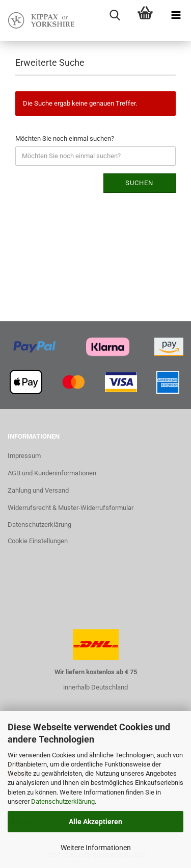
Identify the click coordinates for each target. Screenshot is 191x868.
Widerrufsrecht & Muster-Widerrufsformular (71, 508)
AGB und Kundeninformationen (52, 473)
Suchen (139, 183)
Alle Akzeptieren (95, 822)
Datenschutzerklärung (63, 801)
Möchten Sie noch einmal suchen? (65, 138)
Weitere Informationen (96, 848)
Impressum (24, 456)
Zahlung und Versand (38, 490)
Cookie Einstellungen (38, 541)
